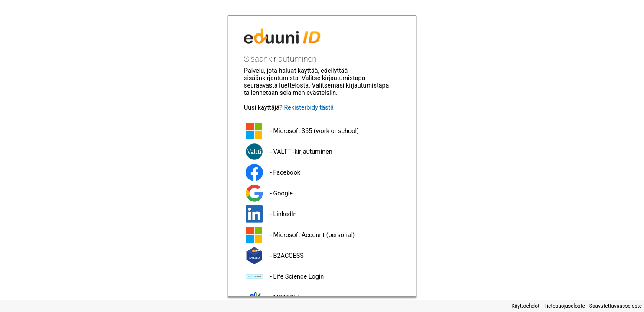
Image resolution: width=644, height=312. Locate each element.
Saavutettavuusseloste (616, 306)
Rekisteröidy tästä (309, 108)
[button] (322, 131)
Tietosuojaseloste (564, 306)
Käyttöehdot (525, 306)
